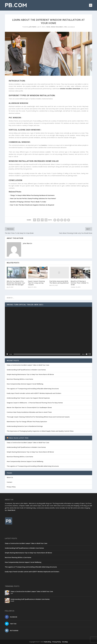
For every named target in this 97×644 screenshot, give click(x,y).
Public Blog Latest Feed (19, 438)
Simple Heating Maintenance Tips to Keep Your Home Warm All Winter (30, 374)
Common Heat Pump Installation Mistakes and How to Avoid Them (29, 412)
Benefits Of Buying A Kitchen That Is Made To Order (28, 202)
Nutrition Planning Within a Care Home (20, 379)
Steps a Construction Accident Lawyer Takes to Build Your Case (28, 365)
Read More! (12, 510)
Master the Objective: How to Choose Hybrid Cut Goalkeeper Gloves (29, 407)
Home (48, 27)
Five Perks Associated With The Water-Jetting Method (59, 282)
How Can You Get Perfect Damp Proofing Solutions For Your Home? (33, 198)
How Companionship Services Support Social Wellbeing (25, 384)
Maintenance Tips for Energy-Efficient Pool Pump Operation (27, 422)
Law (12, 593)
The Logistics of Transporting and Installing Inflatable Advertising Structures (33, 389)
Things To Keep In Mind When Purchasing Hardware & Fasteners (32, 195)
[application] (48, 331)
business (44, 145)
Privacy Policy (11, 487)
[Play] (7, 354)
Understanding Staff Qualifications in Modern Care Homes (26, 370)
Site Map (65, 642)
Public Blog (48, 642)
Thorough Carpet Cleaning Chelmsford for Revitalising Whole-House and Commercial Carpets (38, 417)
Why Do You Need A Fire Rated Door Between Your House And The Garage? (16, 283)
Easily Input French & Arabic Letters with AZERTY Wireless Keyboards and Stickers (34, 393)
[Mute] (87, 354)
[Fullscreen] (90, 354)
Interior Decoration (57, 27)
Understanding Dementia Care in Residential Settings (25, 426)
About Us (10, 477)
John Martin (33, 27)
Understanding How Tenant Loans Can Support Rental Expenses (28, 398)
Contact (9, 482)
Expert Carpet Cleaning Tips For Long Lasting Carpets (36, 283)
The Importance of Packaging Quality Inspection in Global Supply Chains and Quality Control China (40, 431)
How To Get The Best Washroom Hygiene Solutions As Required (32, 205)
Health (12, 601)
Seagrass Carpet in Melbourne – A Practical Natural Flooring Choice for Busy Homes (35, 403)
